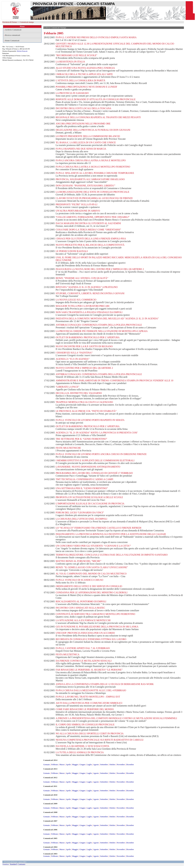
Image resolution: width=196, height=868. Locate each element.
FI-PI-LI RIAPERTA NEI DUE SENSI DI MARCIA (81, 149)
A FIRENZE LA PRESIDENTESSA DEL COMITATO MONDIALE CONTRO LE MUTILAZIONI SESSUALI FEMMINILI (116, 718)
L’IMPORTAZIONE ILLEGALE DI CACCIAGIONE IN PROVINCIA (90, 504)
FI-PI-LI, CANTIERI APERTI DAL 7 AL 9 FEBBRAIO (83, 648)
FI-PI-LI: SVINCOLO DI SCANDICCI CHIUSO (79, 580)
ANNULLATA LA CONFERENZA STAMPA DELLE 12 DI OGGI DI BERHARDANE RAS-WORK (105, 684)
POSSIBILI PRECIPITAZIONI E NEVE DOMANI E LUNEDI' (86, 87)
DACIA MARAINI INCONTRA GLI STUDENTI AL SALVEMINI (88, 223)
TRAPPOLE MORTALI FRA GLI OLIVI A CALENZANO (84, 402)
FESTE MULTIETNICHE (68, 448)
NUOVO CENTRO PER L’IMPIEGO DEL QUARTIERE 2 (84, 368)
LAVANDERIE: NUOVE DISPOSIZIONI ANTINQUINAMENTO (88, 467)
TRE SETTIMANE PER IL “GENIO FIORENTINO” (81, 439)
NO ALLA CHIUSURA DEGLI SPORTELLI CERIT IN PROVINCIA (89, 733)
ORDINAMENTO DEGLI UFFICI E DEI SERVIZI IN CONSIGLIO (89, 586)
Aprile (68, 764)
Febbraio (55, 764)
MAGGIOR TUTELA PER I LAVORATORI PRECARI (82, 306)
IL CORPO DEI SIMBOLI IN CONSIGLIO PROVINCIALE (85, 725)
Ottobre (112, 764)
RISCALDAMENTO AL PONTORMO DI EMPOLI (81, 601)
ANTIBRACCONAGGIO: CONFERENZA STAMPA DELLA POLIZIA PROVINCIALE (99, 325)
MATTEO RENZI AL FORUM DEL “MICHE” (78, 561)
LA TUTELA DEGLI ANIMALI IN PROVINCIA (80, 752)
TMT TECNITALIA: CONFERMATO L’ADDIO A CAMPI (84, 479)
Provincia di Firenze (10, 22)
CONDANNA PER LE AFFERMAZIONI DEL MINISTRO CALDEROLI (91, 592)
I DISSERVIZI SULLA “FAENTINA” (74, 353)
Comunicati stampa (27, 22)
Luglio (89, 764)
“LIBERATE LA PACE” (67, 387)
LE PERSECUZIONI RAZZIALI (72, 251)
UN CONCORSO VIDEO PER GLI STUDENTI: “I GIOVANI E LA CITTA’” (93, 546)
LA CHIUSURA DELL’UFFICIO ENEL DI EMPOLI (81, 519)
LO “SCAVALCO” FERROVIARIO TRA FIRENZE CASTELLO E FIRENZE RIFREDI (98, 528)
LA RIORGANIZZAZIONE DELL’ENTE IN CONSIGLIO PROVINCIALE (92, 192)
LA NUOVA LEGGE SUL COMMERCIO (76, 300)
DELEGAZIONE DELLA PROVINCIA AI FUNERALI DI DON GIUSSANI (93, 130)
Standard (13, 864)
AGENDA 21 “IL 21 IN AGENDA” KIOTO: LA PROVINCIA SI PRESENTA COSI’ (97, 433)
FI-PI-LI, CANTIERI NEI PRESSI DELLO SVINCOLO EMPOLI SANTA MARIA (96, 37)
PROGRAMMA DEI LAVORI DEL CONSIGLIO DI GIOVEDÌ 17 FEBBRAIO (94, 473)
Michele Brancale (22, 51)
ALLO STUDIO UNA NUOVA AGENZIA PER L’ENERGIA (85, 68)
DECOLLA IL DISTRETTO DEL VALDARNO (79, 393)
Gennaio (47, 764)
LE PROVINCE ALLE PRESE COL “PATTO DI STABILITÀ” (86, 411)
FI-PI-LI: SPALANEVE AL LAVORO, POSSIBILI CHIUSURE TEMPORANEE (95, 173)
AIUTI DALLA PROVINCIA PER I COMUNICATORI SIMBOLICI (89, 703)
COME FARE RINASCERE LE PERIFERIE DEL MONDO (85, 709)
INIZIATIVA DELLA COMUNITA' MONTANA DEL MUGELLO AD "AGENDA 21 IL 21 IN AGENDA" (107, 319)
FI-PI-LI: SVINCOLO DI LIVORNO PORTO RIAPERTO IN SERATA (90, 420)
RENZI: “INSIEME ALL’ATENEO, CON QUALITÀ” (82, 278)
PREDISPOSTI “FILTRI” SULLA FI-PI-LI (76, 204)
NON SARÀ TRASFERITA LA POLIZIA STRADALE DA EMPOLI (89, 312)
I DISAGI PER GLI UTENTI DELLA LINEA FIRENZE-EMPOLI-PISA (91, 239)
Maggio (75, 764)
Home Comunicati (12, 40)
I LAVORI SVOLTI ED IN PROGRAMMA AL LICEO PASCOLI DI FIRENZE (94, 198)
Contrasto (22, 864)
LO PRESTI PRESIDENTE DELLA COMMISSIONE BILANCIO (88, 136)
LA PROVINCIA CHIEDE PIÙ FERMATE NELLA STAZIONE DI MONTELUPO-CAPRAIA (102, 331)
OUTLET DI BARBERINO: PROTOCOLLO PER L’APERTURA (88, 337)
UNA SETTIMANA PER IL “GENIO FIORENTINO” (82, 488)
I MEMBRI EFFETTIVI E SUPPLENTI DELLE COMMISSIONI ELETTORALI (95, 460)
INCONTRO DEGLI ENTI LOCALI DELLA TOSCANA (83, 108)
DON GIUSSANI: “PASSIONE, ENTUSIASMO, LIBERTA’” (85, 186)
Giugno (82, 764)
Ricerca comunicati (13, 35)
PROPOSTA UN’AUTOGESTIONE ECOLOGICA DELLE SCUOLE (89, 497)
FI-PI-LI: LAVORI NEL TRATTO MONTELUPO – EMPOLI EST (88, 697)
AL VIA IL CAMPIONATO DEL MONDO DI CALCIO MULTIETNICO (91, 574)
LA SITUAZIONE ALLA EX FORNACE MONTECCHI (83, 620)
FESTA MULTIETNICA (67, 654)
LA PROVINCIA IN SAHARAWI (72, 93)
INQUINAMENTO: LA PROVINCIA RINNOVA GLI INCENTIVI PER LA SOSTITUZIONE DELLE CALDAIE (111, 534)
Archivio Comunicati (13, 30)
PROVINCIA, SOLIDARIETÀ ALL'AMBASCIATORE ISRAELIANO (90, 179)
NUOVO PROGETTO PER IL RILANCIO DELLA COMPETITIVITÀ (90, 245)
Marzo (62, 764)
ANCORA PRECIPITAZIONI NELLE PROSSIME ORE (83, 124)
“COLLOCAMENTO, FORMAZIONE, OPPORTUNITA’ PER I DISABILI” (92, 217)
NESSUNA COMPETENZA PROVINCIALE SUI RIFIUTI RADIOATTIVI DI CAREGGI (99, 740)
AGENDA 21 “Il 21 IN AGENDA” (72, 359)
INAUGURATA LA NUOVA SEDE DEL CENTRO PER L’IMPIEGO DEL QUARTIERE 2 (100, 269)
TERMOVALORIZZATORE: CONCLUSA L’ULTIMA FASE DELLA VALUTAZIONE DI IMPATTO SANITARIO (112, 555)
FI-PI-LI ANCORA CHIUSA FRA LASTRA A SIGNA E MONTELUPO (91, 160)
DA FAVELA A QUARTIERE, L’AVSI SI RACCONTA (82, 746)
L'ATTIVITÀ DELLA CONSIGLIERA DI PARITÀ (80, 80)
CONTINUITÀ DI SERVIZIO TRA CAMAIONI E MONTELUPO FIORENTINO (95, 614)
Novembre (121, 764)
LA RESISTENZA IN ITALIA (70, 62)
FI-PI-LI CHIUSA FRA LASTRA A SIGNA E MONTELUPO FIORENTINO (93, 167)
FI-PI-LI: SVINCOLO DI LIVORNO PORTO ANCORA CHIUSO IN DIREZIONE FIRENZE (101, 454)
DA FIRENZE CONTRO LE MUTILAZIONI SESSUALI (84, 661)
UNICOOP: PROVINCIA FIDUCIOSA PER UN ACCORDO (85, 633)
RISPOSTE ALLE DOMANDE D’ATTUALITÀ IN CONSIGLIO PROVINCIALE (96, 99)
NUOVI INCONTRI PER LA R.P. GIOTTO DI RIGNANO (84, 346)
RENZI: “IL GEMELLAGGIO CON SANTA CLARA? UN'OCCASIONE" (92, 567)
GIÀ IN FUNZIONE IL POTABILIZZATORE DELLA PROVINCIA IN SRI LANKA (97, 627)
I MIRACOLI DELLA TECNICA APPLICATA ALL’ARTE (84, 74)
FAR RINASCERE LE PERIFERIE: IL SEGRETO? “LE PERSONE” (89, 670)
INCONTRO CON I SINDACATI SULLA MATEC (80, 608)
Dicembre (130, 764)
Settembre (104, 764)
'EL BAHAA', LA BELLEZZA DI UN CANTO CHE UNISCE (86, 142)
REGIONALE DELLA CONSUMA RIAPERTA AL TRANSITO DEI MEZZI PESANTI (98, 117)
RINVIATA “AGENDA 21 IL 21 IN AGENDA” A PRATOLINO (87, 287)
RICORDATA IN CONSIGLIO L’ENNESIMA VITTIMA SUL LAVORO (91, 639)
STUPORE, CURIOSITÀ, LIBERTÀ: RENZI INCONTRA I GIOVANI (90, 293)
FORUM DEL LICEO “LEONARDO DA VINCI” (80, 513)
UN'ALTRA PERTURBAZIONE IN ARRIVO (78, 211)
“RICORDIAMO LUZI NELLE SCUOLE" (76, 55)
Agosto (96, 764)
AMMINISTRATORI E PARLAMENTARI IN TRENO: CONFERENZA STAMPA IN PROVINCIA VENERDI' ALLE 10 (114, 380)
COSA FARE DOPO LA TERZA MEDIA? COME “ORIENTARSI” (88, 230)
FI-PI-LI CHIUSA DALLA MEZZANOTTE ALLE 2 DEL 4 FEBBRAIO (91, 690)
